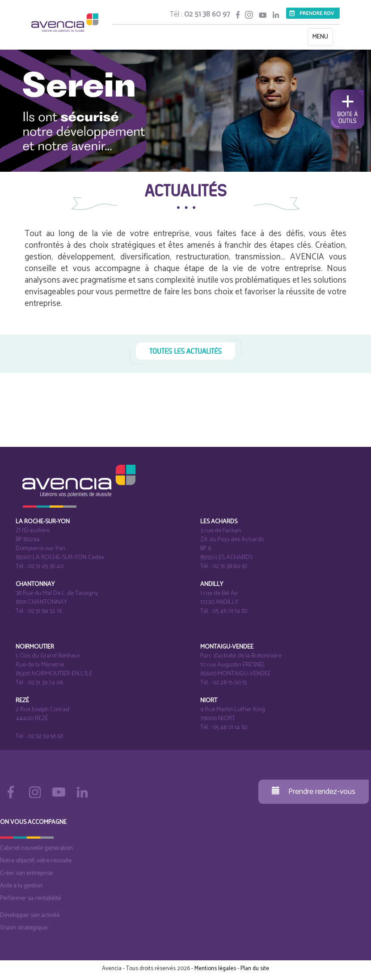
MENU (323, 39)
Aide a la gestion (21, 886)
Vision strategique (24, 928)
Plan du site (255, 969)
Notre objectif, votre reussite (36, 861)
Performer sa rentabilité (30, 898)
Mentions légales (215, 969)
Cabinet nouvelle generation (36, 848)
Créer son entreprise (26, 873)
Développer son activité (30, 915)
